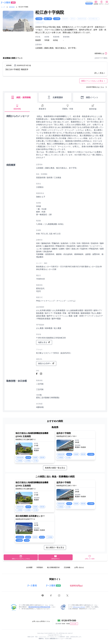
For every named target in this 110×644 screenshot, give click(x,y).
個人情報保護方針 (53, 567)
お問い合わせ (79, 567)
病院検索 (12, 7)
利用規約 (40, 567)
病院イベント (89, 97)
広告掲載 (67, 567)
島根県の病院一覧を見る (55, 468)
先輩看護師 (55, 97)
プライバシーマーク (79, 607)
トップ (3, 7)
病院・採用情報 (21, 97)
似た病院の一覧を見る (55, 547)
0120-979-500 (69, 620)
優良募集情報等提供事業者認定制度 (39, 607)
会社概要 (29, 567)
